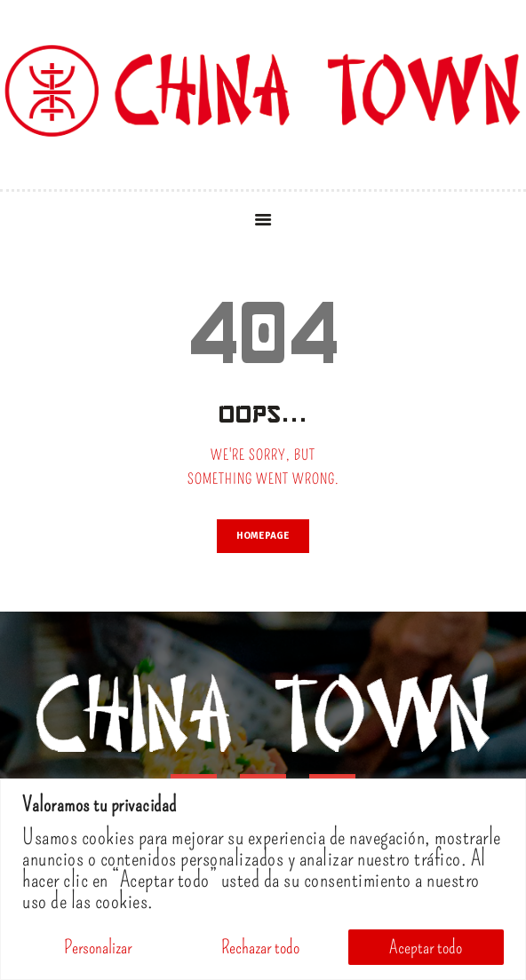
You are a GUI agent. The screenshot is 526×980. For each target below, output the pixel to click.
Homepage (263, 536)
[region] (263, 879)
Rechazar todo (260, 947)
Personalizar (98, 947)
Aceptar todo (426, 947)
